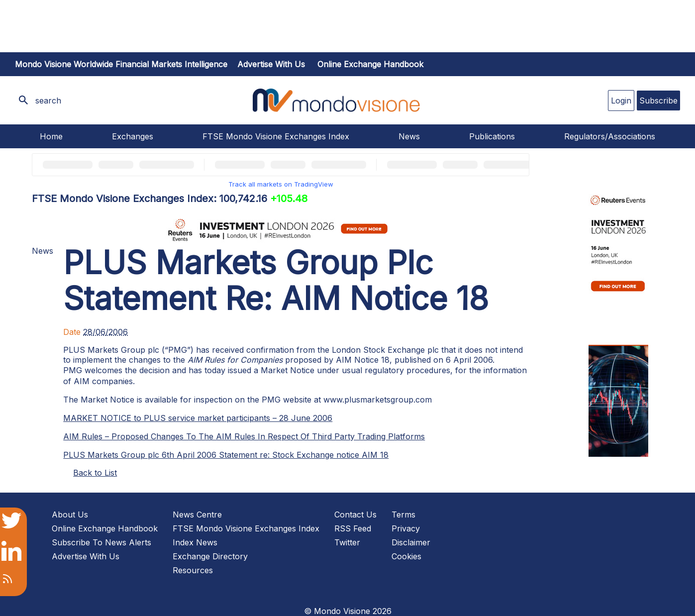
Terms (403, 514)
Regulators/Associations (610, 136)
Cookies (406, 556)
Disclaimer (411, 542)
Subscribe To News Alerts (101, 542)
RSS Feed (353, 528)
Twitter (347, 542)
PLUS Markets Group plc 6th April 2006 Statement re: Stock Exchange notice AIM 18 (226, 455)
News (409, 136)
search (48, 101)
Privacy (406, 528)
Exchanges (133, 136)
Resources (193, 570)
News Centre (197, 514)
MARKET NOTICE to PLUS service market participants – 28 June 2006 (198, 418)
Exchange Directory (210, 556)
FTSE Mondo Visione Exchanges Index (276, 136)
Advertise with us (271, 64)
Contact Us (355, 514)
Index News (195, 542)
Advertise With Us (86, 556)
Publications (492, 136)
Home (51, 136)
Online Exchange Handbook (370, 64)
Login (621, 101)
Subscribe (658, 101)
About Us (70, 514)
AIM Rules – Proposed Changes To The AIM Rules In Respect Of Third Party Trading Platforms (244, 436)
